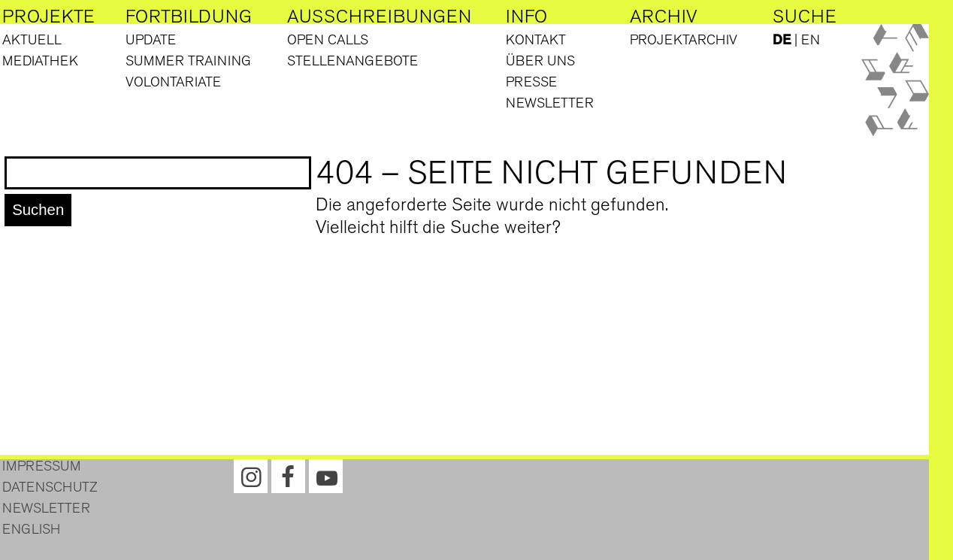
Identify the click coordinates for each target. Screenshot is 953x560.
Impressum (41, 466)
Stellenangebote (352, 61)
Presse (531, 82)
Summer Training (188, 61)
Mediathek (40, 61)
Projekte (48, 17)
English (31, 529)
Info (526, 17)
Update (151, 40)
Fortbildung (189, 17)
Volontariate (173, 82)
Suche (805, 17)
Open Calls (328, 40)
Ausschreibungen (379, 17)
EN (811, 40)
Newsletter (550, 103)
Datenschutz (50, 487)
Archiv (664, 17)
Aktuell (32, 40)
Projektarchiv (684, 40)
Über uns (540, 61)
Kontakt (536, 40)
